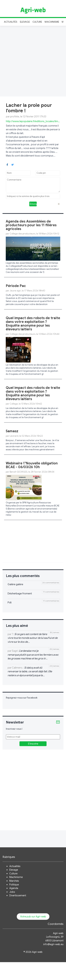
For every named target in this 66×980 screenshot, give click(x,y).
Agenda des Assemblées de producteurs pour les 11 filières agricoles (31, 225)
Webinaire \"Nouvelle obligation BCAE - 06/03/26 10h (32, 465)
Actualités (11, 22)
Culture (37, 22)
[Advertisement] (33, 61)
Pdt (10, 603)
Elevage (25, 22)
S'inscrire (33, 744)
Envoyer (33, 204)
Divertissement (18, 895)
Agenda (14, 888)
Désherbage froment (20, 594)
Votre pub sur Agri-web (33, 917)
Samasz (12, 431)
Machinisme (52, 22)
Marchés (14, 881)
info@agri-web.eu (53, 944)
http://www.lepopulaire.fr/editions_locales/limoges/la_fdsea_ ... (33, 121)
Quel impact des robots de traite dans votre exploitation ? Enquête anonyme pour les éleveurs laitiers (33, 324)
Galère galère (15, 584)
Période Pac (16, 286)
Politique (14, 885)
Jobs (12, 892)
